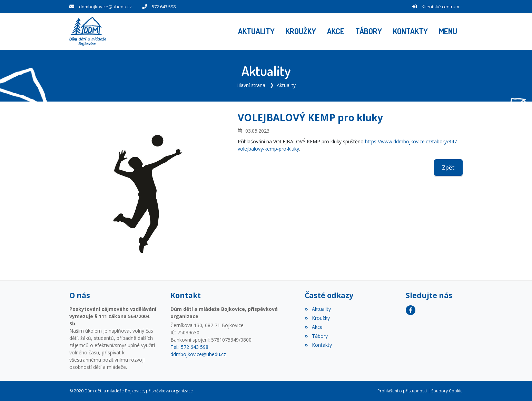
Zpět (448, 168)
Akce (313, 327)
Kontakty (318, 345)
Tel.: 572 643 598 (189, 347)
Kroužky (317, 318)
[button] (448, 31)
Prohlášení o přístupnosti (402, 391)
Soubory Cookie (447, 391)
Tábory (316, 336)
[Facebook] (411, 310)
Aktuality (286, 85)
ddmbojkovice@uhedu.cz (105, 7)
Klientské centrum (440, 7)
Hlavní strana (251, 85)
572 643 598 (164, 7)
